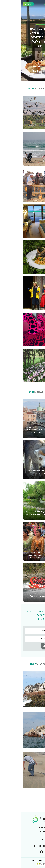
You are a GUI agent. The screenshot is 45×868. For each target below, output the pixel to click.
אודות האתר (22, 827)
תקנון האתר (23, 831)
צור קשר (22, 839)
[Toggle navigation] (41, 5)
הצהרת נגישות (22, 835)
